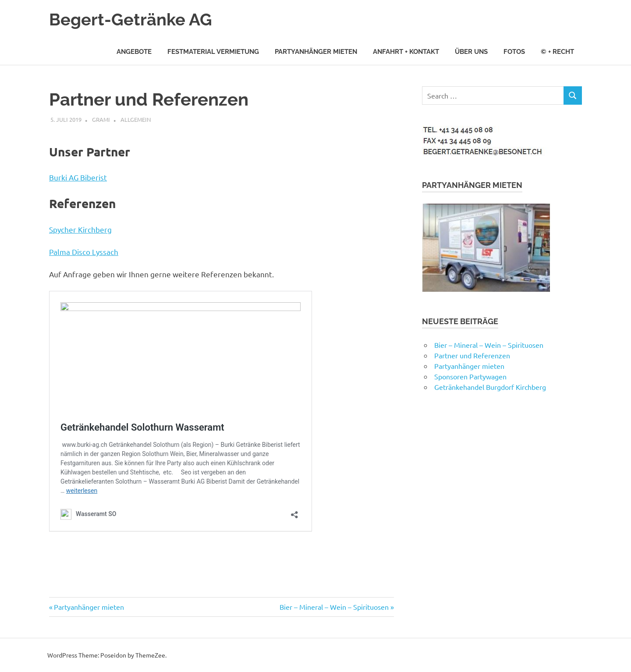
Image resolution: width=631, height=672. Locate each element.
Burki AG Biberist (78, 177)
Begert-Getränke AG (131, 19)
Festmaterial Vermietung (213, 52)
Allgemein (136, 119)
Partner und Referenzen (472, 355)
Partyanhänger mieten (316, 52)
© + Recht (557, 52)
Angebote (134, 52)
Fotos (514, 52)
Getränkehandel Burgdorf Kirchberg (490, 387)
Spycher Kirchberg (80, 229)
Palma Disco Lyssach (84, 252)
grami (101, 119)
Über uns (471, 52)
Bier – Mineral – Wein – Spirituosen (334, 607)
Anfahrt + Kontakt (406, 52)
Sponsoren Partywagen (470, 376)
